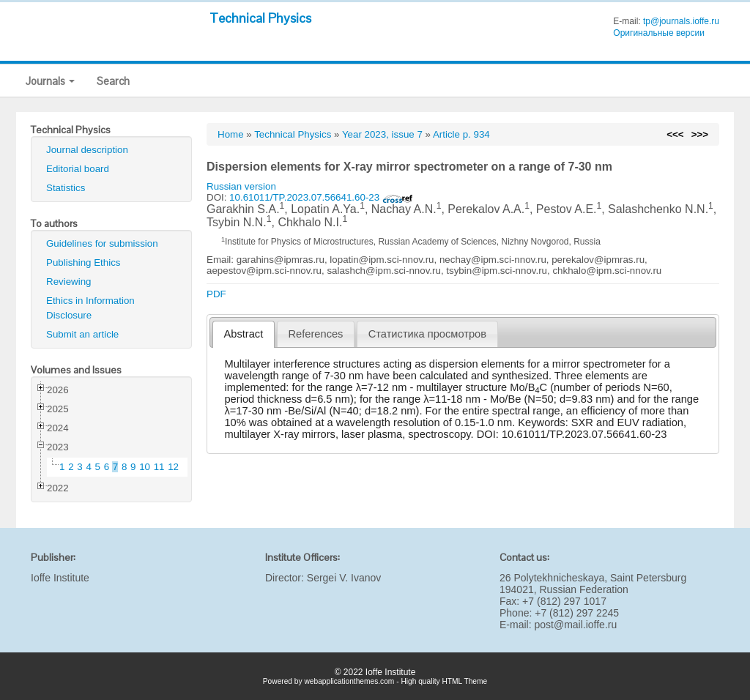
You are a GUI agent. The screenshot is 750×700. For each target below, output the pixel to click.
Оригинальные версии (659, 33)
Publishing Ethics (83, 262)
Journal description (87, 150)
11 (159, 467)
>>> (700, 134)
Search (113, 81)
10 (145, 467)
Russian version (241, 186)
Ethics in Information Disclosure (90, 308)
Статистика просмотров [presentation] (427, 334)
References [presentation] (316, 334)
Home (231, 134)
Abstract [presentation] (244, 334)
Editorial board (78, 169)
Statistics (66, 188)
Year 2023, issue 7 (382, 134)
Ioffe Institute (60, 578)
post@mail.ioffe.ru (575, 625)
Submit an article (82, 334)
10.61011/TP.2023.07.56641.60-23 (321, 197)
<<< (675, 134)
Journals (50, 81)
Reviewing (69, 282)
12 (173, 467)
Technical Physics (260, 18)
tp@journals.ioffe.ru (681, 21)
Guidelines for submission (102, 243)
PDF (216, 294)
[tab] (244, 334)
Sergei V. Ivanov (344, 578)
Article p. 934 (461, 134)
